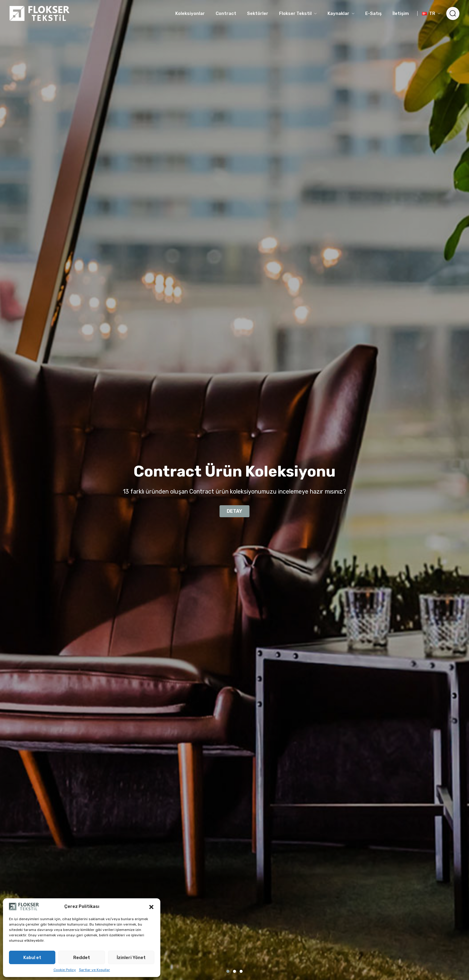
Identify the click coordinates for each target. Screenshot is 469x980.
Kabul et (32, 958)
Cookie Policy (65, 970)
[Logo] (39, 13)
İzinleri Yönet (131, 958)
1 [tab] (228, 971)
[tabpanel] (234, 490)
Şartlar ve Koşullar (95, 970)
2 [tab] (234, 971)
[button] (151, 906)
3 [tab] (241, 971)
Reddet (82, 958)
